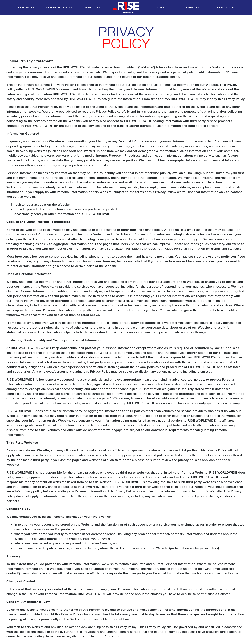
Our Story (26, 7)
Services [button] (91, 7)
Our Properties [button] (58, 7)
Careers (193, 7)
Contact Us (226, 7)
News (160, 7)
